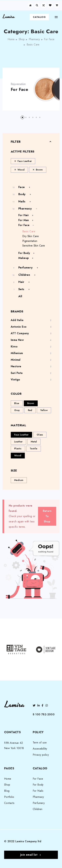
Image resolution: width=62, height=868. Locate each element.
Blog (7, 791)
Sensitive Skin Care (34, 246)
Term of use (40, 743)
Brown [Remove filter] (39, 170)
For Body (24, 253)
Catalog (39, 17)
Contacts (9, 803)
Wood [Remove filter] (21, 170)
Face (22, 187)
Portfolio (9, 797)
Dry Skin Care (31, 236)
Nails (22, 201)
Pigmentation (30, 241)
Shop (22, 39)
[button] (22, 117)
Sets (21, 289)
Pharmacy (34, 39)
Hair (21, 282)
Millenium (17, 353)
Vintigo (15, 380)
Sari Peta (17, 373)
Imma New (17, 340)
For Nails (38, 791)
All (20, 296)
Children (24, 275)
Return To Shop (47, 516)
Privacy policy (41, 755)
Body (22, 194)
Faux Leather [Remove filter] (25, 161)
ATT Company (20, 333)
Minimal (16, 360)
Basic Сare (29, 231)
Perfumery (26, 267)
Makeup (24, 258)
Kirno (14, 347)
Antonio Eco (19, 327)
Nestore (16, 366)
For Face (49, 39)
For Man (24, 220)
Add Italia (17, 320)
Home (11, 39)
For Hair (24, 215)
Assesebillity (40, 749)
